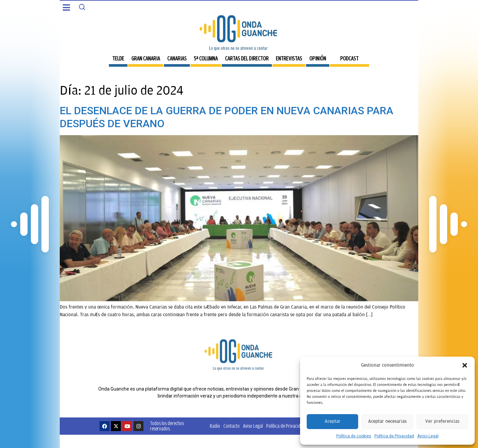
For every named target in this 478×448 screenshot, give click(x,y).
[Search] (82, 7)
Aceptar (333, 421)
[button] (465, 365)
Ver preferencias (442, 421)
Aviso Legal (428, 436)
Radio (215, 426)
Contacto (232, 426)
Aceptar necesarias (387, 421)
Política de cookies (354, 436)
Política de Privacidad (394, 436)
